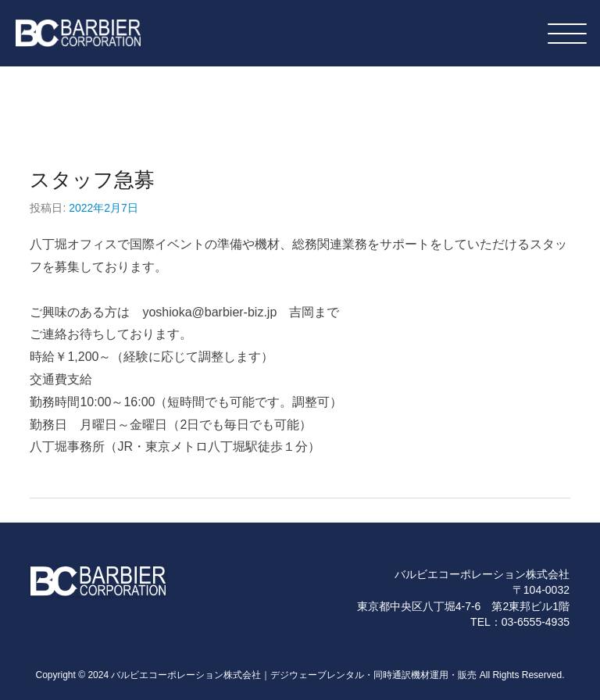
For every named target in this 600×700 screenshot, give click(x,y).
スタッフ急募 (92, 180)
